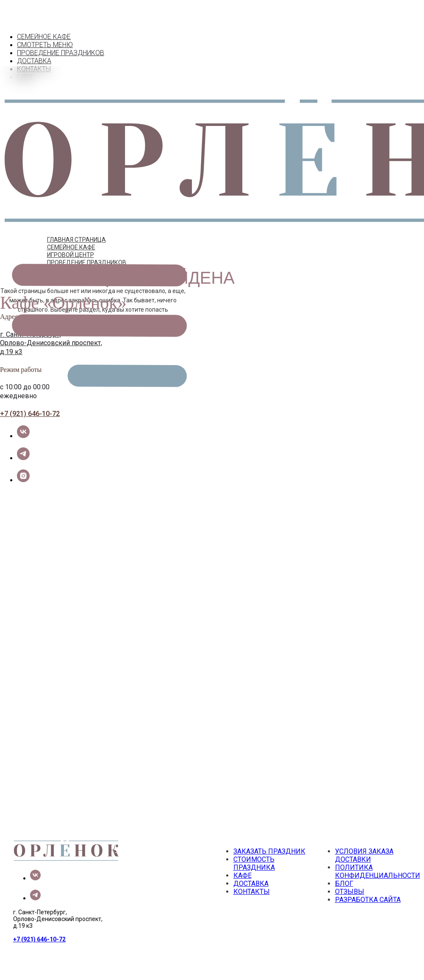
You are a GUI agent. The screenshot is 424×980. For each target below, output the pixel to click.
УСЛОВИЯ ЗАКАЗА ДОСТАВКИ (364, 839)
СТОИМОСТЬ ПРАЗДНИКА (254, 847)
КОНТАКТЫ (40, 60)
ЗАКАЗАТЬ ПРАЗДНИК (269, 835)
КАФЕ (26, 28)
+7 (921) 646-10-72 (30, 397)
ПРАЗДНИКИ (43, 44)
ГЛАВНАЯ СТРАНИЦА (76, 223)
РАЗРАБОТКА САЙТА (368, 883)
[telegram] (23, 441)
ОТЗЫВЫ (350, 875)
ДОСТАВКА (40, 52)
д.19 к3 (11, 335)
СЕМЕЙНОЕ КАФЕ (71, 231)
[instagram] (23, 463)
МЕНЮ (33, 36)
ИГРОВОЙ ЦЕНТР (71, 238)
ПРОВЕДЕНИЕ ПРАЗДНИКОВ (87, 246)
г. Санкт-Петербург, (30, 318)
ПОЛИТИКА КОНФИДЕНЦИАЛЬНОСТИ (378, 855)
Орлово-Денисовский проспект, (51, 327)
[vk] (23, 419)
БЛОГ (344, 867)
